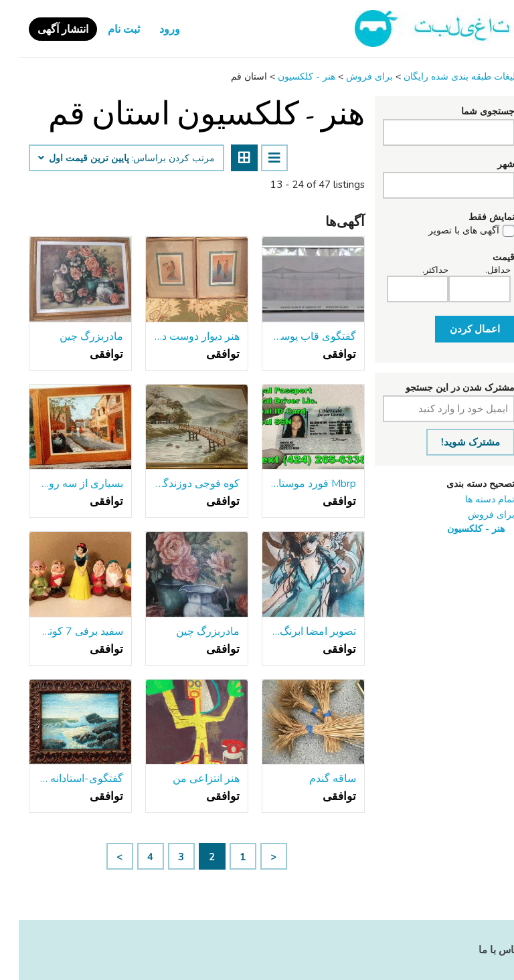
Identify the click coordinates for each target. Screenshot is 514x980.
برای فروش (473, 515)
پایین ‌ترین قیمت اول (65, 159)
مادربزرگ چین (73, 336)
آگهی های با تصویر (445, 231)
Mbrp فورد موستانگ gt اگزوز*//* (294, 484)
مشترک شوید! (452, 442)
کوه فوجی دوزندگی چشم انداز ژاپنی (178, 484)
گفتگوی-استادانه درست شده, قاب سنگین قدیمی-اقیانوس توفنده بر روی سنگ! (62, 779)
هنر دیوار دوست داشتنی (178, 336)
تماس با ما (482, 950)
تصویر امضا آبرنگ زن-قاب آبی (294, 631)
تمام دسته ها (471, 499)
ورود (151, 29)
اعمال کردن (456, 329)
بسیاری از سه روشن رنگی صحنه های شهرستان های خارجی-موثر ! (62, 484)
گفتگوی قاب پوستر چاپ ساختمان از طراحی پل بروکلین (294, 336)
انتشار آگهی (44, 29)
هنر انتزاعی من (187, 779)
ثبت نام (105, 29)
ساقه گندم (314, 779)
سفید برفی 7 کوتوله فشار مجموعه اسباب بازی (62, 631)
